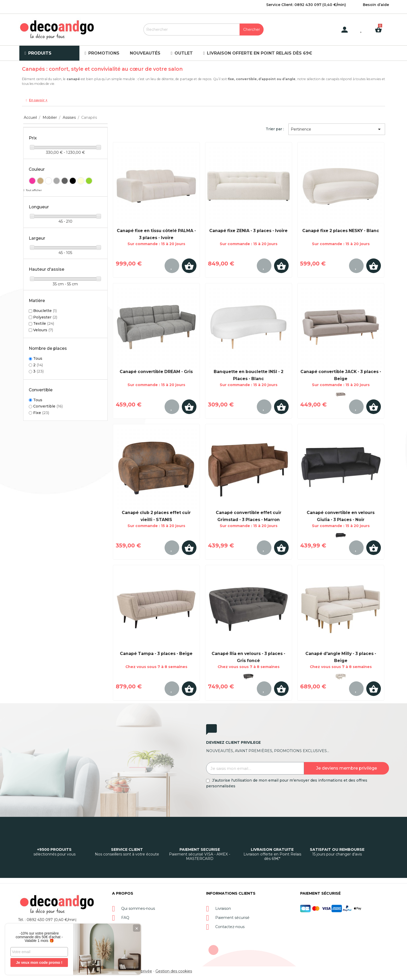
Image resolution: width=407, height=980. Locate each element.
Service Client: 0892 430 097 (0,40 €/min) (306, 5)
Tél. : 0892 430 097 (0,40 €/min (47, 920)
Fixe (41, 413)
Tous (38, 359)
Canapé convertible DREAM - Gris (156, 372)
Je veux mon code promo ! (39, 963)
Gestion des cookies (174, 971)
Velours (43, 330)
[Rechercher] (203, 29)
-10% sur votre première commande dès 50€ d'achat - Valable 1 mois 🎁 (39, 937)
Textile (44, 323)
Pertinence (337, 129)
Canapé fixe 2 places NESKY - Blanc (341, 231)
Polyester (45, 317)
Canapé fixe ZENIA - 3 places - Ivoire (248, 231)
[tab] (203, 100)
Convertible (48, 406)
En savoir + (38, 100)
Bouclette (45, 311)
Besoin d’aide (376, 5)
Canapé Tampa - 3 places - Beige (156, 654)
